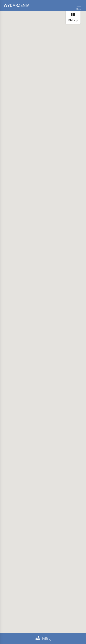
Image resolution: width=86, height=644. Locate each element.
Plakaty (73, 17)
